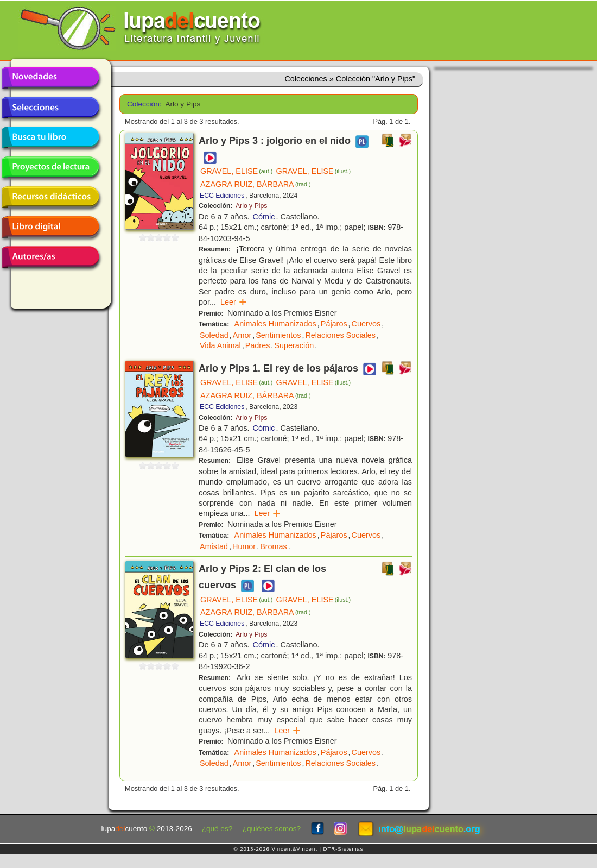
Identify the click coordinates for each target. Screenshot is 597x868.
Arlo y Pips (251, 206)
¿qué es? (217, 829)
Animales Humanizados (275, 324)
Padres (258, 345)
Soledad (214, 335)
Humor (244, 546)
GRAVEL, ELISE (236, 171)
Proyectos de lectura (50, 167)
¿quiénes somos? (272, 829)
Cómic (264, 217)
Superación (294, 345)
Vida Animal (220, 345)
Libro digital (50, 227)
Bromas (274, 546)
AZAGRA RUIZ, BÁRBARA (256, 184)
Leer (234, 302)
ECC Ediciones (222, 196)
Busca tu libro (50, 137)
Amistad (214, 546)
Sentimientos (278, 335)
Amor (242, 335)
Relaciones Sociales (340, 335)
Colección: (142, 104)
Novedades (50, 78)
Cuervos (366, 324)
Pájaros (334, 324)
